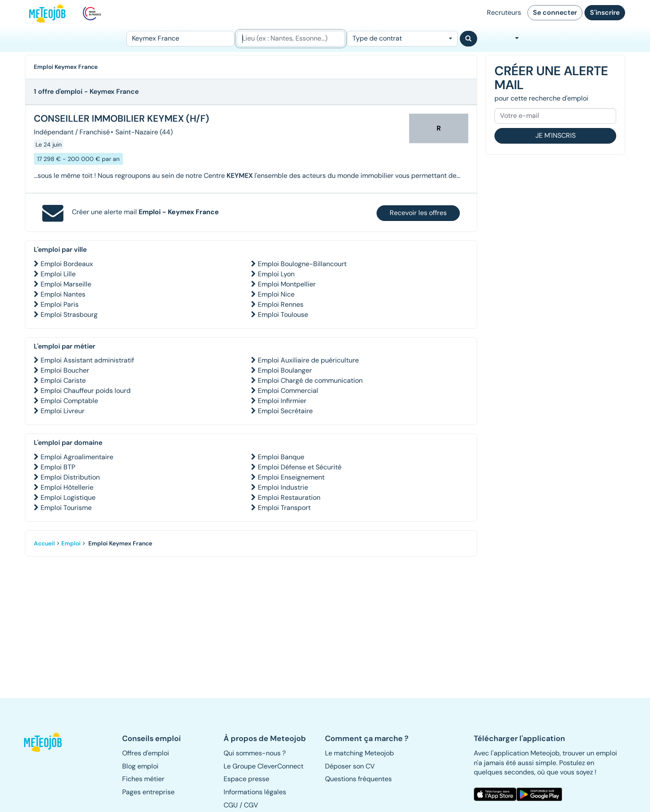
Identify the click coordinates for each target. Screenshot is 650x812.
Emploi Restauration (289, 497)
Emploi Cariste (63, 380)
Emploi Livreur (63, 411)
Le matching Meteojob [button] (359, 753)
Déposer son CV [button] (350, 766)
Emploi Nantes (63, 294)
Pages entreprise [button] (148, 792)
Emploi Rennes (281, 304)
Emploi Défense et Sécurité (300, 467)
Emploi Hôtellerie (67, 487)
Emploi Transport (284, 508)
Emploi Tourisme (66, 508)
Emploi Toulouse (283, 315)
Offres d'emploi (146, 753)
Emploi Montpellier (287, 284)
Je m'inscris (556, 135)
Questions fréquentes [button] (358, 779)
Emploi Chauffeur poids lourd (86, 391)
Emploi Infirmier (282, 401)
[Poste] (180, 39)
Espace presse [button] (246, 779)
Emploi (71, 543)
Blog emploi (140, 766)
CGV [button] (251, 805)
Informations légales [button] (255, 792)
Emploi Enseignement (291, 477)
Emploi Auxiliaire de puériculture (308, 360)
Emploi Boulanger (285, 370)
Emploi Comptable (69, 401)
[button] (47, 742)
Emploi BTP (58, 467)
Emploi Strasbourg (69, 315)
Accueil (44, 543)
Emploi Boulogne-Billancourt (302, 264)
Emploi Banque (281, 457)
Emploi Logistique (68, 497)
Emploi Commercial (288, 391)
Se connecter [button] (555, 12)
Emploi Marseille (66, 284)
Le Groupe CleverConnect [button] (264, 766)
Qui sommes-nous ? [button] (255, 753)
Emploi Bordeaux (67, 264)
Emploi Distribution (70, 477)
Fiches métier (143, 779)
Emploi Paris (60, 304)
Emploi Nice (276, 294)
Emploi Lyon (276, 274)
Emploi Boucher (65, 370)
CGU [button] (231, 805)
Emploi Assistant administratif (87, 360)
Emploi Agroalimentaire (77, 457)
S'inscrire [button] (605, 12)
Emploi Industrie (283, 487)
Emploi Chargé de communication (310, 380)
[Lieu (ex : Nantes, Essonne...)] (291, 39)
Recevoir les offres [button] (418, 213)
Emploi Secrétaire (285, 411)
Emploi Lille (58, 274)
